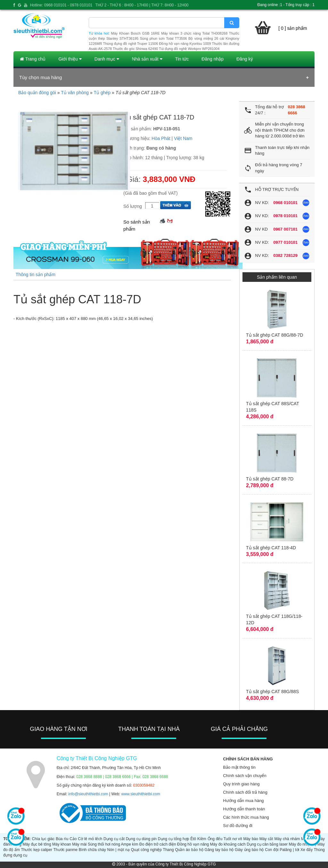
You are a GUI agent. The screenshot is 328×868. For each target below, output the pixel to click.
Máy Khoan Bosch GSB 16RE (135, 33)
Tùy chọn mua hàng (41, 77)
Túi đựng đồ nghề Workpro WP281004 (189, 49)
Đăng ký (245, 59)
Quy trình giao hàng (241, 784)
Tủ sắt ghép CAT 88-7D (270, 479)
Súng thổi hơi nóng (104, 844)
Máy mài (79, 844)
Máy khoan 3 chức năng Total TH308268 (194, 33)
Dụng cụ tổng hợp (174, 839)
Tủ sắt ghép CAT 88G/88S (272, 692)
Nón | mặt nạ (119, 850)
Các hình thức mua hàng (246, 817)
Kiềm (202, 839)
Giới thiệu (70, 59)
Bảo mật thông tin (239, 767)
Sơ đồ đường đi (238, 826)
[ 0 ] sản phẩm (293, 28)
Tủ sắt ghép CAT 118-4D (271, 548)
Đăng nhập (213, 59)
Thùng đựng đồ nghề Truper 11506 (130, 44)
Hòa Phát (161, 138)
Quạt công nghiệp (146, 850)
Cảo (73, 839)
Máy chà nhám (287, 839)
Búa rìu (62, 839)
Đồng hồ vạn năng (193, 844)
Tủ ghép (102, 93)
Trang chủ (33, 59)
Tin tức (182, 59)
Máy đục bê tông (37, 844)
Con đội (272, 850)
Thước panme (66, 850)
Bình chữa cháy (92, 850)
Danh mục (107, 59)
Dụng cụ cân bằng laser (267, 844)
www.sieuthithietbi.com (141, 794)
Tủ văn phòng (75, 93)
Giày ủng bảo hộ (249, 850)
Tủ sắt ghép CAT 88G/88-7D (275, 335)
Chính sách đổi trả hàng (245, 792)
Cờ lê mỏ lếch (90, 839)
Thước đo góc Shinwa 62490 (135, 49)
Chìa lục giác (43, 839)
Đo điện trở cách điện (158, 844)
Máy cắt (266, 839)
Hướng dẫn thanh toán (244, 809)
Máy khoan (62, 844)
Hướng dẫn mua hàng (243, 801)
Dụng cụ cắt (114, 839)
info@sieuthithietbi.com (88, 794)
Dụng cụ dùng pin (141, 839)
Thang (168, 850)
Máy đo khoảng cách (228, 844)
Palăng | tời (289, 850)
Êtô (193, 839)
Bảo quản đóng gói (37, 93)
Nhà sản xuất (147, 59)
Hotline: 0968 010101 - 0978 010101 (61, 5)
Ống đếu (215, 839)
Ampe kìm (130, 844)
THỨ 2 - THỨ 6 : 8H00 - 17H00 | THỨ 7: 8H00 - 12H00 (142, 5)
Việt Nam (183, 138)
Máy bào (251, 839)
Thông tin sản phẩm (36, 274)
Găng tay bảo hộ (219, 850)
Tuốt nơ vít (233, 839)
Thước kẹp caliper (37, 850)
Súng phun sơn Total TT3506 (164, 38)
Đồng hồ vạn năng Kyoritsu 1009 (185, 44)
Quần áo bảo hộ (189, 850)
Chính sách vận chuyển (245, 776)
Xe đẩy (307, 850)
